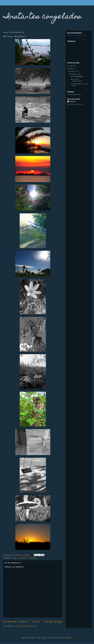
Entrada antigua (53, 622)
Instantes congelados (42, 17)
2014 (72, 66)
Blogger (69, 638)
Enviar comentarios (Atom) (27, 626)
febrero (75, 74)
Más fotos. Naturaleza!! (77, 80)
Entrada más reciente (15, 622)
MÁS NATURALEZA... (78, 77)
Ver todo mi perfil (75, 104)
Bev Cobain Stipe (72, 35)
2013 (72, 69)
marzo (74, 71)
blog (14, 558)
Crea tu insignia (82, 35)
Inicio (36, 622)
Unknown (72, 101)
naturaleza (32, 558)
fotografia (22, 558)
